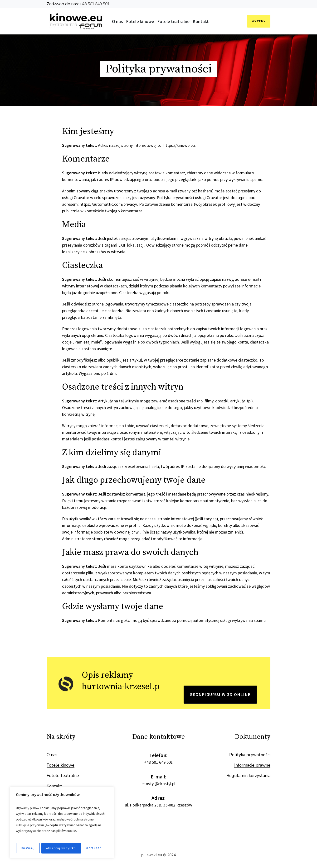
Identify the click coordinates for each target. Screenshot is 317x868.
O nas (52, 755)
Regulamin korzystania (248, 776)
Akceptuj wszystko (88, 848)
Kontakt (54, 786)
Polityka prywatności (250, 755)
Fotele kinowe (61, 765)
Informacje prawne (252, 765)
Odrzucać (53, 848)
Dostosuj (28, 848)
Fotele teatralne (63, 776)
